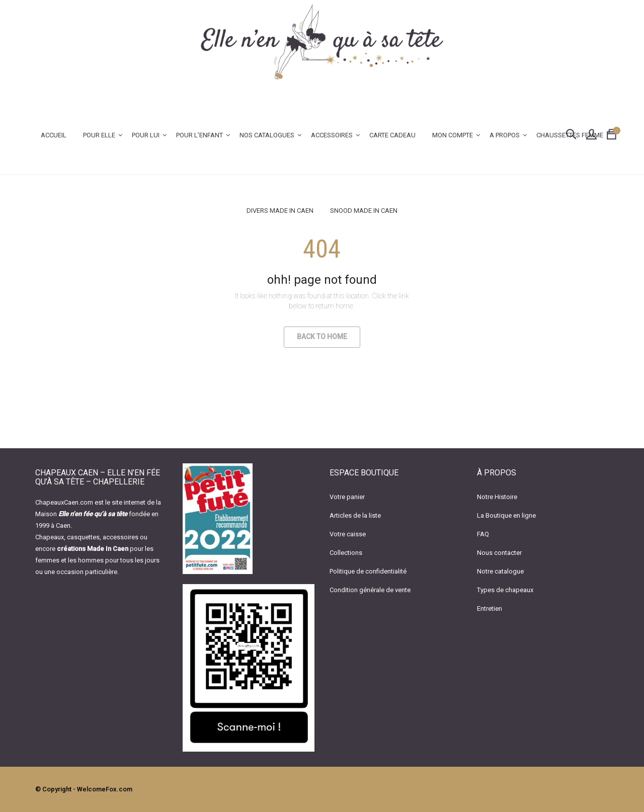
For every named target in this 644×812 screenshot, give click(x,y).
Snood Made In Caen (364, 211)
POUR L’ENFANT (199, 135)
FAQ (483, 534)
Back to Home (322, 337)
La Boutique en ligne (506, 515)
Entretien (490, 608)
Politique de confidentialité (368, 571)
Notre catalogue (500, 571)
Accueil (54, 135)
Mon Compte (453, 135)
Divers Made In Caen (280, 211)
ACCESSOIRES (332, 135)
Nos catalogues (267, 135)
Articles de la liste (355, 515)
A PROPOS (505, 135)
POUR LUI (146, 135)
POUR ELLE (99, 135)
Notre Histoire (497, 497)
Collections (346, 553)
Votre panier (347, 497)
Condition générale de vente (370, 590)
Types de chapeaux (505, 590)
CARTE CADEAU (392, 135)
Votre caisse (348, 534)
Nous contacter (499, 553)
